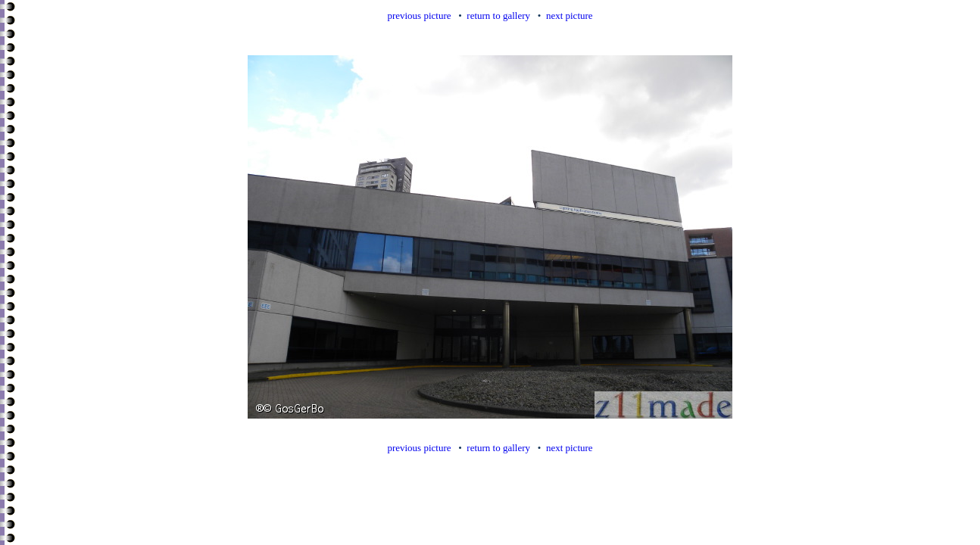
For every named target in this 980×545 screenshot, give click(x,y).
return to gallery (498, 16)
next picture (570, 16)
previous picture (419, 16)
